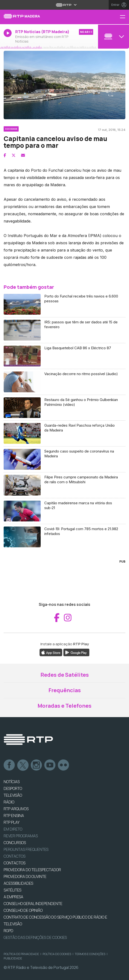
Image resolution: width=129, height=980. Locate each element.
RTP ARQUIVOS (16, 809)
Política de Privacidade (21, 954)
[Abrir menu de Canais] (113, 37)
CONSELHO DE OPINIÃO (23, 910)
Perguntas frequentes (26, 849)
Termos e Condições (90, 954)
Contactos (15, 856)
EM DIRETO (13, 829)
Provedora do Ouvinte (25, 876)
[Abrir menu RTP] (64, 5)
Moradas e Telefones (64, 706)
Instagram (37, 765)
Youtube (50, 765)
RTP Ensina (14, 816)
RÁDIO (9, 802)
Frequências (65, 690)
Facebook (9, 765)
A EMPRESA (13, 897)
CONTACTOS (15, 863)
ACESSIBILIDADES (18, 883)
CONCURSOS (15, 843)
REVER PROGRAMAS (21, 836)
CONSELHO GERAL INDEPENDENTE (33, 904)
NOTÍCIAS (12, 782)
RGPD (8, 931)
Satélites (12, 890)
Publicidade (13, 958)
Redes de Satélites (65, 675)
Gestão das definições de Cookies (35, 937)
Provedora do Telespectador (32, 870)
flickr (64, 765)
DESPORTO (13, 788)
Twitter (23, 765)
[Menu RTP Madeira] (124, 17)
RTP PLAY (12, 822)
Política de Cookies (57, 954)
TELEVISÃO (13, 795)
